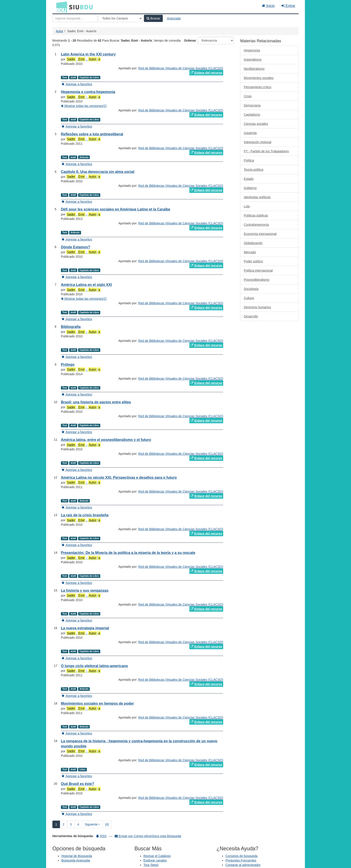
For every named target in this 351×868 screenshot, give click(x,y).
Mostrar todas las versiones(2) (84, 106)
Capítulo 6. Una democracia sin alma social (98, 172)
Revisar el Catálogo (157, 856)
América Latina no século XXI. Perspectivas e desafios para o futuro (119, 478)
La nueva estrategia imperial (85, 628)
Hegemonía (252, 50)
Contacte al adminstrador (243, 865)
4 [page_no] (78, 824)
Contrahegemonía (256, 225)
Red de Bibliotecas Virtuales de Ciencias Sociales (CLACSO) (181, 68)
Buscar (153, 18)
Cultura (249, 298)
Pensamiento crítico (258, 87)
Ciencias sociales (256, 124)
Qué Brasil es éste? (78, 784)
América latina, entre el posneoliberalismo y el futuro (106, 440)
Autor (59, 31)
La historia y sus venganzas (85, 590)
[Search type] (120, 18)
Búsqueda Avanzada (76, 860)
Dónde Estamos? (76, 247)
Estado (249, 179)
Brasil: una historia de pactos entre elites (96, 402)
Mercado (250, 252)
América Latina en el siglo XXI (86, 285)
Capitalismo (252, 115)
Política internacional (258, 270)
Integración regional (258, 142)
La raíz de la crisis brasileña (85, 515)
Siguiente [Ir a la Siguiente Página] (92, 824)
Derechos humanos (257, 307)
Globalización (253, 243)
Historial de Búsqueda (77, 856)
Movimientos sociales (259, 78)
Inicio (268, 6)
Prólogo (68, 365)
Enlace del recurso (206, 73)
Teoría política (254, 170)
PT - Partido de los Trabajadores (266, 151)
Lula (247, 206)
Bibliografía (71, 327)
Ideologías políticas (257, 197)
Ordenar (190, 40)
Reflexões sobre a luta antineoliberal (92, 134)
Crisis (248, 96)
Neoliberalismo (254, 69)
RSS (101, 836)
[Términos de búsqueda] (75, 18)
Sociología (251, 289)
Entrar (288, 6)
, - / (83, 59)
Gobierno (250, 188)
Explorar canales (155, 860)
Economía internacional (260, 234)
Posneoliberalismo (257, 280)
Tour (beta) (151, 865)
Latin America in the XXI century (88, 54)
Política (249, 160)
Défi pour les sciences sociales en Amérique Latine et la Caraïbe (116, 209)
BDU (60, 7)
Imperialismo (253, 60)
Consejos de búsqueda (241, 856)
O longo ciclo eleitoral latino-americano (94, 666)
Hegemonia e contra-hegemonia (88, 92)
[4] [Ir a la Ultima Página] (107, 824)
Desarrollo (251, 316)
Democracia (252, 105)
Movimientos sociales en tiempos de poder (97, 703)
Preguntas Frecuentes (241, 860)
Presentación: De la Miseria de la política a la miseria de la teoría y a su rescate (128, 553)
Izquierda (250, 133)
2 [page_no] (64, 824)
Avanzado (174, 18)
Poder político (253, 261)
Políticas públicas (256, 215)
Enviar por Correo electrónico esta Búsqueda (148, 836)
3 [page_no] (71, 824)
